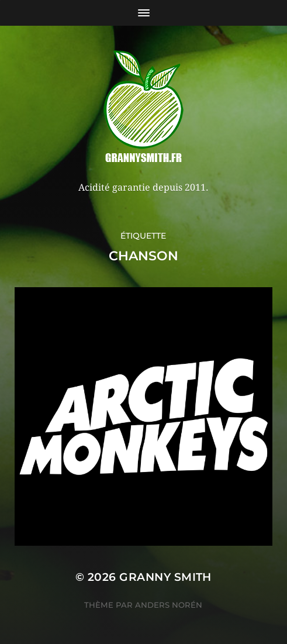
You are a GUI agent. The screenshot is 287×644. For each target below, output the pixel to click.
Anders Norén (169, 605)
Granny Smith (165, 577)
